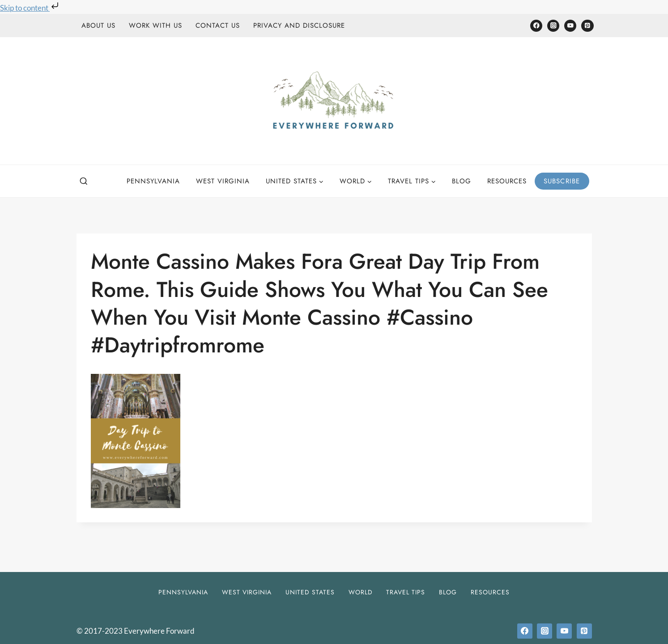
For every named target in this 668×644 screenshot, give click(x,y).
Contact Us (218, 25)
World (361, 592)
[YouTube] (570, 26)
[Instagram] (553, 26)
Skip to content (30, 8)
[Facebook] (536, 26)
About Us (98, 25)
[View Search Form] (84, 182)
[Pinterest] (587, 26)
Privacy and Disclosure (299, 25)
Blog (462, 181)
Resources (507, 181)
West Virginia (223, 181)
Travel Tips (406, 592)
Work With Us (155, 25)
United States (310, 592)
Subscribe (562, 181)
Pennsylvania (153, 181)
